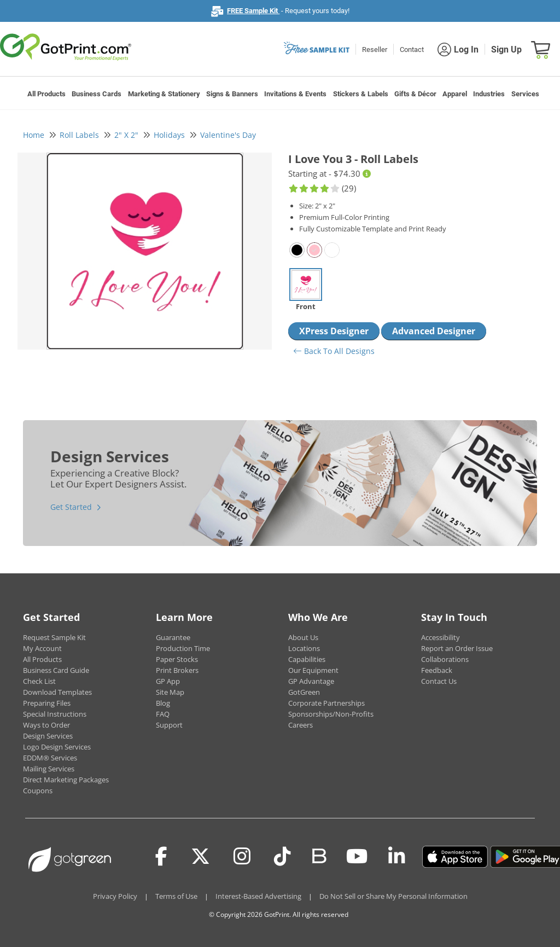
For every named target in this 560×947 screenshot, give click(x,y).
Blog (163, 703)
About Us (303, 637)
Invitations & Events (295, 94)
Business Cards (97, 94)
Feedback (437, 670)
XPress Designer (334, 331)
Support (169, 725)
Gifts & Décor (415, 94)
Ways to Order (46, 725)
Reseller (375, 50)
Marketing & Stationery (164, 94)
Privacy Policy (115, 896)
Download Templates (57, 692)
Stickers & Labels (361, 94)
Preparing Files (47, 703)
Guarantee (173, 637)
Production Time (183, 648)
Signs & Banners (232, 94)
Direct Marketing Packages (66, 780)
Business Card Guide (56, 670)
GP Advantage (311, 681)
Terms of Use (176, 896)
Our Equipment (313, 670)
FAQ (163, 714)
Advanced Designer (434, 331)
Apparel (455, 94)
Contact (412, 50)
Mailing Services (49, 769)
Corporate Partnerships (326, 703)
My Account (42, 648)
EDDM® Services (50, 758)
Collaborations (445, 659)
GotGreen (304, 692)
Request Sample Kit (54, 637)
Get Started (71, 507)
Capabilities (307, 659)
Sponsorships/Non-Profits (331, 714)
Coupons (38, 791)
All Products (46, 94)
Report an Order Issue (457, 648)
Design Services (48, 736)
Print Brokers (177, 670)
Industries (489, 94)
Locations (304, 648)
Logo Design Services (57, 747)
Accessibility (441, 637)
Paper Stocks (177, 659)
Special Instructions (55, 714)
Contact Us (439, 681)
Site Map (170, 692)
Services (525, 94)
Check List (39, 681)
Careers (301, 725)
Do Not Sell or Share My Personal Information (393, 896)
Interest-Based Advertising (258, 896)
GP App (168, 681)
